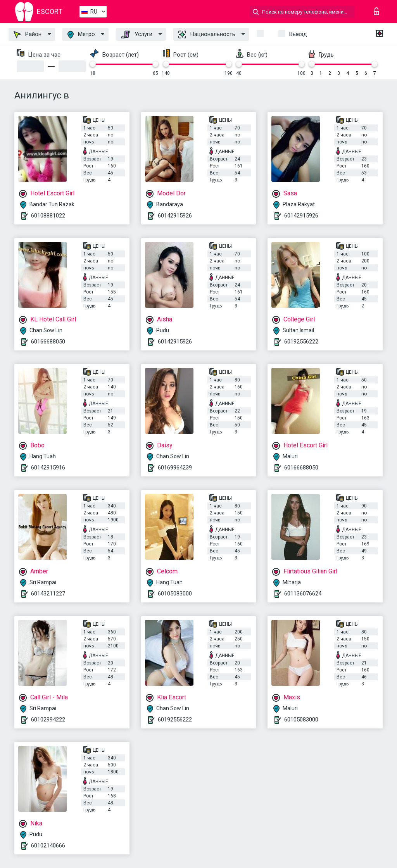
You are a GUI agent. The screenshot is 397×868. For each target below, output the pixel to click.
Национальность (207, 35)
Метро (81, 35)
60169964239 (175, 468)
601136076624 (303, 594)
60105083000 (175, 594)
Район (28, 35)
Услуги (137, 35)
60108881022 (48, 216)
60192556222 (301, 342)
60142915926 (175, 216)
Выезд (298, 34)
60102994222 (48, 720)
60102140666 (48, 846)
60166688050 (48, 342)
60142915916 (48, 468)
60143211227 (48, 594)
